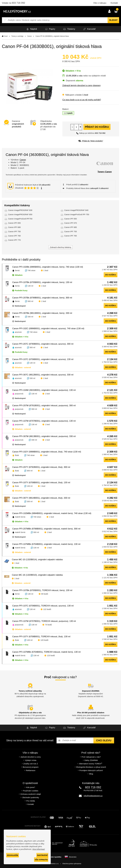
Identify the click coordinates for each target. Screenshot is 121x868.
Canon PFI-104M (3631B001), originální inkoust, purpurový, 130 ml (44, 390)
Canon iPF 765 (71, 236)
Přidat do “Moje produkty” (91, 141)
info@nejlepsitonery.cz (93, 796)
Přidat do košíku (97, 127)
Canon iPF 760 (14, 236)
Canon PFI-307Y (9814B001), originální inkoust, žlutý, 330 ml (41, 498)
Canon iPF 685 (71, 227)
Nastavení (42, 855)
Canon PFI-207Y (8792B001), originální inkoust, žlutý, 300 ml (41, 467)
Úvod (6, 36)
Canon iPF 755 (71, 231)
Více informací (39, 849)
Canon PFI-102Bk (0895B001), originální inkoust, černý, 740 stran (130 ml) (48, 267)
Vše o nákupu (100, 3)
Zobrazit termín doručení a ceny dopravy (81, 85)
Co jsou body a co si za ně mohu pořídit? (82, 100)
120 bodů (44, 640)
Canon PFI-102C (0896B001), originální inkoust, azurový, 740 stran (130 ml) (48, 329)
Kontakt (114, 3)
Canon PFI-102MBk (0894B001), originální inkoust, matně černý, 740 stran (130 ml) (52, 513)
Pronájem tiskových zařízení (91, 770)
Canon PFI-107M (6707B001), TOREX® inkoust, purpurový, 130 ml (44, 621)
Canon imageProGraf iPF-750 (77, 214)
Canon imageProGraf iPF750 (20, 219)
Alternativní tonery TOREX (91, 764)
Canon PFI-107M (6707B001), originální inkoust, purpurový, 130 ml (44, 421)
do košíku (111, 275)
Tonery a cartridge (17, 36)
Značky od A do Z (31, 764)
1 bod (46, 270)
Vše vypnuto (41, 859)
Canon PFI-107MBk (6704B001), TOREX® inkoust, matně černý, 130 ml (46, 652)
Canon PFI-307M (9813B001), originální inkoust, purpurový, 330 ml (44, 436)
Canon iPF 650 (71, 219)
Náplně (29, 29)
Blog (91, 774)
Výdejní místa (31, 760)
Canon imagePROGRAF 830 (20, 210)
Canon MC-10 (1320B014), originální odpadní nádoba (37, 560)
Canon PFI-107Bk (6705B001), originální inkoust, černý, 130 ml (42, 282)
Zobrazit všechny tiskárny (60, 247)
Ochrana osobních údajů (31, 794)
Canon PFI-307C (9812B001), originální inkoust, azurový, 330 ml (43, 375)
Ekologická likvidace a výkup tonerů (91, 767)
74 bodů (48, 625)
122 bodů (47, 609)
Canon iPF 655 (14, 223)
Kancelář (91, 29)
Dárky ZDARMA (91, 760)
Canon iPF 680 (14, 227)
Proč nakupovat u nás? (91, 757)
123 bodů (51, 655)
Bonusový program (31, 767)
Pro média (31, 801)
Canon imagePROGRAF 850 (20, 214)
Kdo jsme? (31, 787)
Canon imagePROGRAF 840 (76, 210)
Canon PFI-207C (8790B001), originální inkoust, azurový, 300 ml (43, 344)
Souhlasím (13, 855)
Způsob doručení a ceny (31, 757)
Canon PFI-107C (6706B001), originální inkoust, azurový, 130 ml (43, 359)
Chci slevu (104, 740)
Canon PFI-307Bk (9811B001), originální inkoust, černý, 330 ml (42, 313)
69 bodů (45, 594)
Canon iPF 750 (14, 231)
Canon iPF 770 (14, 240)
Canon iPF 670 (71, 223)
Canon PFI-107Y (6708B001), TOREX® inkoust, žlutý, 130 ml (41, 637)
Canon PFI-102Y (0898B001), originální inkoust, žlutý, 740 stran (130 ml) (47, 452)
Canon (29, 36)
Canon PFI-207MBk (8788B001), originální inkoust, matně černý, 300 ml (46, 529)
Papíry (49, 29)
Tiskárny (70, 29)
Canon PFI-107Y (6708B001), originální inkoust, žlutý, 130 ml (41, 483)
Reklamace (31, 770)
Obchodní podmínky (31, 797)
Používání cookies (31, 791)
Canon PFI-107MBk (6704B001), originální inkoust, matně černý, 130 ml (46, 544)
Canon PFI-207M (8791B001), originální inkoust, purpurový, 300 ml (44, 406)
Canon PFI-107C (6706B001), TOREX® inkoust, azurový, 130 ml (43, 606)
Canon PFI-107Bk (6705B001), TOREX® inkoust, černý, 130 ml (42, 590)
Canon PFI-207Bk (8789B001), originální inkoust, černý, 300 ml (42, 298)
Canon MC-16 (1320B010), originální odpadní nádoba (37, 575)
